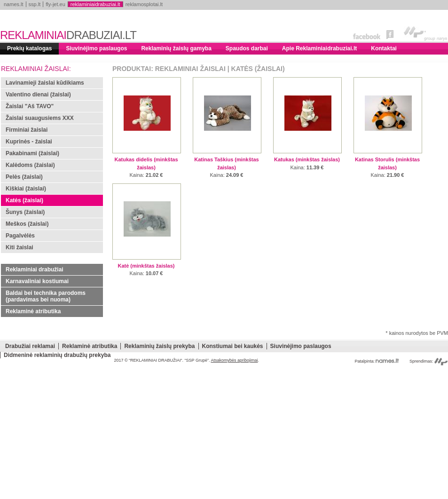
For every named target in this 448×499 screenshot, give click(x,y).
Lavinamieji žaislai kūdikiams (45, 83)
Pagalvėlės (20, 236)
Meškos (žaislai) (27, 224)
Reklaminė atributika (33, 311)
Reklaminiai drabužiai (35, 269)
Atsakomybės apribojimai (234, 360)
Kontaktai (384, 48)
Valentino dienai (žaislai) (38, 95)
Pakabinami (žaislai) (32, 153)
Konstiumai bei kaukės (233, 346)
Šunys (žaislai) (25, 212)
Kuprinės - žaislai (29, 142)
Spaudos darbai (247, 48)
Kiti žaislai (20, 247)
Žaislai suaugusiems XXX (40, 118)
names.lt (14, 4)
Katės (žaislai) (24, 200)
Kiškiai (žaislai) (26, 189)
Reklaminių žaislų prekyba (159, 346)
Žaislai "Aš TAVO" (30, 106)
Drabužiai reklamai (30, 346)
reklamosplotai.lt (144, 4)
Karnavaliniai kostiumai (37, 281)
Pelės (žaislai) (24, 177)
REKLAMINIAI (68, 35)
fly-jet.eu (55, 4)
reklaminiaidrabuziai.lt (95, 4)
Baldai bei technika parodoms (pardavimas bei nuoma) (46, 296)
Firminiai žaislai (27, 130)
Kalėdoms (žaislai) (30, 165)
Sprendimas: (429, 361)
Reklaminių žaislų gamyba (176, 48)
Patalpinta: (377, 361)
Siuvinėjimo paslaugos (96, 48)
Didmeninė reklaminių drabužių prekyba (57, 355)
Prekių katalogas (29, 48)
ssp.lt (35, 4)
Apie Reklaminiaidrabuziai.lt (319, 48)
